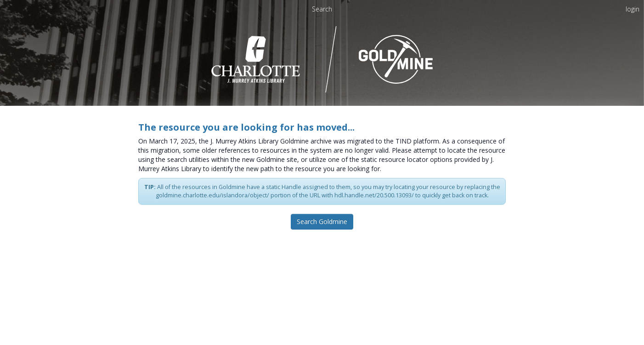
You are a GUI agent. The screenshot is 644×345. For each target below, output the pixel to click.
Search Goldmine (322, 221)
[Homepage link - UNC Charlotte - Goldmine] (322, 59)
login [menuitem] (633, 9)
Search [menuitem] (322, 9)
